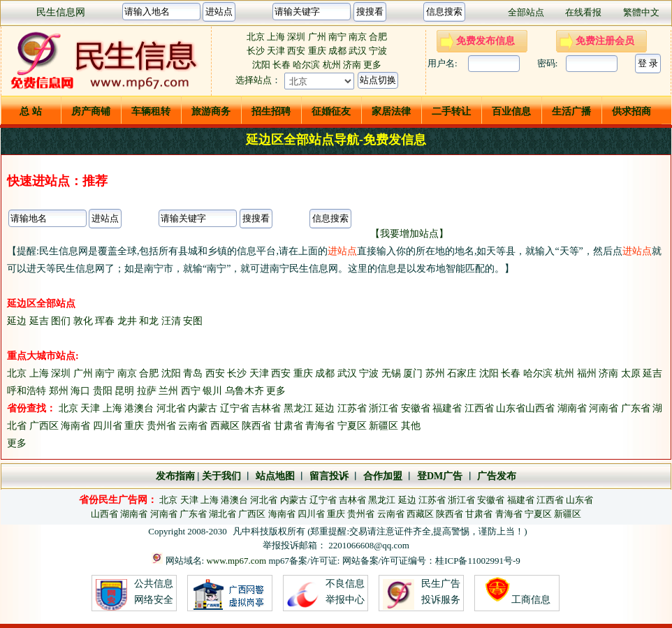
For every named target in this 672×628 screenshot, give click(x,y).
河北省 (171, 408)
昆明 (124, 391)
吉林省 (266, 408)
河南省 (604, 408)
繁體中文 (641, 12)
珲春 (105, 321)
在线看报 (583, 12)
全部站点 (526, 12)
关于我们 (221, 476)
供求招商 (631, 111)
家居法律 (391, 111)
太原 (631, 373)
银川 (212, 391)
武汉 (358, 51)
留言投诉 (329, 476)
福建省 (447, 408)
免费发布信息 (485, 41)
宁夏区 (352, 426)
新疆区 (384, 426)
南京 (358, 37)
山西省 (540, 408)
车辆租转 (151, 111)
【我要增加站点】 (409, 234)
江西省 (479, 408)
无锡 (391, 373)
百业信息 (511, 111)
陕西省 (256, 426)
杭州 (332, 65)
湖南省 (572, 408)
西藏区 (225, 426)
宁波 (378, 51)
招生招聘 (271, 111)
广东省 (636, 408)
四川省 (108, 426)
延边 (17, 321)
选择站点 (254, 80)
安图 (193, 321)
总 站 (31, 111)
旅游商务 (211, 111)
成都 (337, 51)
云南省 (193, 426)
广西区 (44, 426)
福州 (587, 373)
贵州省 (161, 426)
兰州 (168, 391)
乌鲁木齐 (244, 391)
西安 (297, 51)
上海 (276, 37)
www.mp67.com (236, 561)
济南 (352, 65)
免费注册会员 (605, 41)
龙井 (127, 321)
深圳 (296, 37)
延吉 (39, 321)
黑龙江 (298, 408)
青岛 (193, 373)
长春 (282, 65)
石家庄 (462, 373)
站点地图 (274, 476)
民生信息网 (61, 12)
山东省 (511, 408)
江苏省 (352, 408)
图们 (61, 321)
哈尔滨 (306, 65)
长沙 (256, 51)
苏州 (435, 373)
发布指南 (175, 476)
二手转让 (451, 111)
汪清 (171, 321)
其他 (411, 426)
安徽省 (416, 408)
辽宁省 (235, 408)
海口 (80, 391)
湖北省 (222, 514)
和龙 (149, 321)
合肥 (378, 37)
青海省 (320, 426)
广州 (317, 37)
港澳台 (139, 408)
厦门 (413, 373)
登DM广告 (440, 476)
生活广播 (571, 111)
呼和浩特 (27, 391)
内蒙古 (203, 408)
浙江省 (384, 408)
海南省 (75, 426)
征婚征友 (331, 111)
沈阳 (261, 65)
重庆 (317, 51)
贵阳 (103, 391)
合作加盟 (383, 476)
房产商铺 (91, 111)
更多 (372, 65)
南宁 (337, 37)
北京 (256, 37)
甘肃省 (288, 426)
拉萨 (147, 391)
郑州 (59, 391)
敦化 (83, 321)
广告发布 (497, 476)
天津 (276, 51)
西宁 (191, 391)
